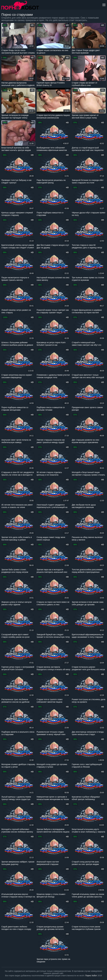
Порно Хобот (91, 976)
